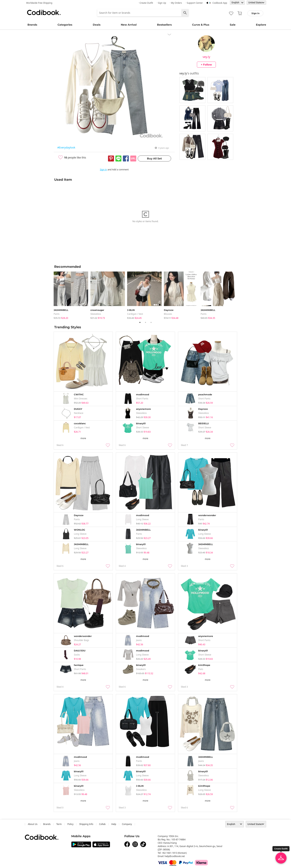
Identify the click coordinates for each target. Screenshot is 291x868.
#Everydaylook (66, 147)
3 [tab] (151, 322)
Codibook (44, 12)
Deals (97, 25)
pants (57, 314)
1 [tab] (140, 322)
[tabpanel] (72, 295)
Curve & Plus (201, 25)
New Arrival (129, 25)
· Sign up (161, 3)
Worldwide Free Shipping (39, 3)
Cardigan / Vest (135, 314)
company (127, 824)
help (114, 824)
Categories (65, 25)
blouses (168, 314)
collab (102, 824)
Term (59, 824)
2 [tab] (145, 322)
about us (33, 824)
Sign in (103, 170)
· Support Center (194, 3)
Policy (70, 824)
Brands (32, 25)
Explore (261, 25)
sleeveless (96, 314)
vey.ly (206, 57)
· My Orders (176, 3)
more (83, 438)
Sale (233, 25)
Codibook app (220, 3)
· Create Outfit (146, 3)
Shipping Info (86, 824)
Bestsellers (164, 25)
